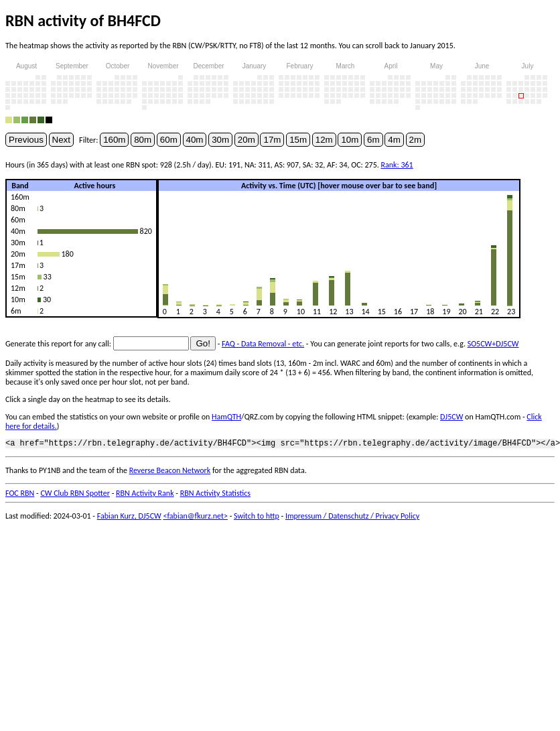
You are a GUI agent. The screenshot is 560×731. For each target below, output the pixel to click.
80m (143, 140)
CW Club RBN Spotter (75, 495)
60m (169, 140)
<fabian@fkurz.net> (195, 518)
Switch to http (257, 518)
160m (114, 140)
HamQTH (226, 417)
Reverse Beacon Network (170, 472)
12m (324, 140)
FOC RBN (20, 495)
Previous (26, 140)
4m (394, 140)
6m (373, 140)
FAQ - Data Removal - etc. (263, 344)
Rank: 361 (397, 165)
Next (61, 140)
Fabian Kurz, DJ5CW (129, 518)
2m (416, 140)
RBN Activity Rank (145, 495)
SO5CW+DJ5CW (493, 344)
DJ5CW (451, 417)
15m (298, 140)
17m (272, 140)
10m (350, 140)
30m (220, 140)
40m (195, 140)
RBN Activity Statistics (215, 495)
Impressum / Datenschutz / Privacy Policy (352, 518)
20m (247, 140)
